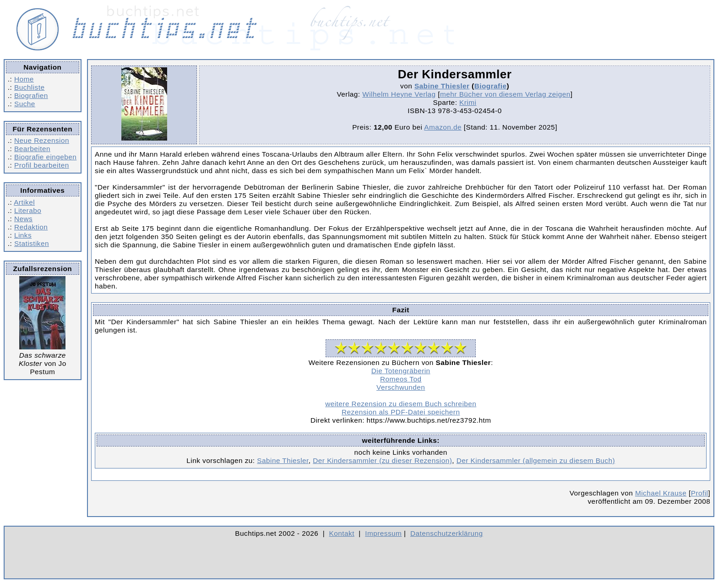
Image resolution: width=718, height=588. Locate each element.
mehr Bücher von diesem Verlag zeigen (505, 94)
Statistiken (32, 243)
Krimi (468, 102)
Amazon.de (443, 127)
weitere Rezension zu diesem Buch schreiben (401, 404)
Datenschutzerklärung (447, 533)
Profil (700, 493)
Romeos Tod (401, 379)
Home (24, 79)
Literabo (28, 210)
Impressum (383, 533)
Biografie (491, 86)
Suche (25, 104)
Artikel (24, 202)
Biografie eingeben (45, 157)
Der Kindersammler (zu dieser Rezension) (382, 460)
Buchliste (29, 87)
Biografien (31, 95)
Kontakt (342, 533)
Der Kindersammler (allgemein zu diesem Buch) (536, 460)
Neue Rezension (42, 140)
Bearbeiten (32, 149)
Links (23, 235)
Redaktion (31, 227)
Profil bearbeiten (42, 165)
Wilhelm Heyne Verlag (399, 94)
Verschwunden (401, 387)
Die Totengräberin (401, 371)
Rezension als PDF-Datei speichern (401, 412)
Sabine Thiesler (442, 86)
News (23, 219)
